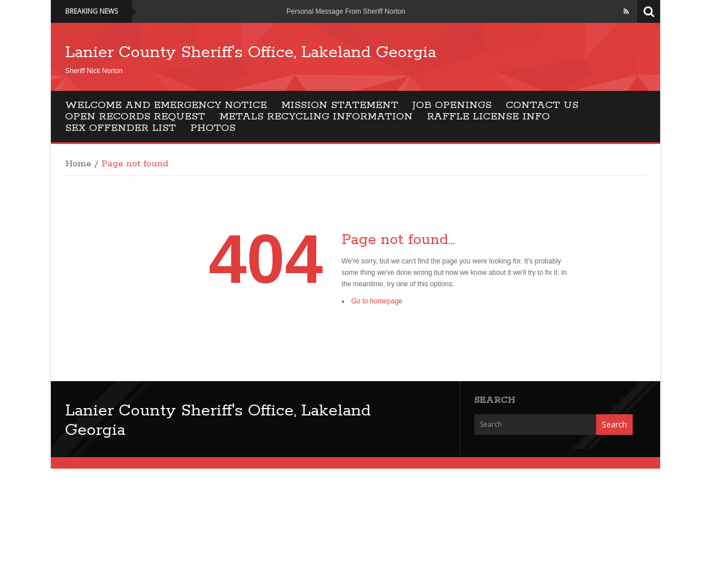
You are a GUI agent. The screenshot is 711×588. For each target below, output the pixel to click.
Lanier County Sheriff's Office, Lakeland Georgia (251, 53)
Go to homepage (377, 301)
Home (78, 164)
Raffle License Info (488, 117)
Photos (213, 128)
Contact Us (542, 105)
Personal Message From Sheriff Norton (346, 11)
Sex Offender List (121, 128)
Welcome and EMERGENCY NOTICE (166, 105)
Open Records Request (135, 117)
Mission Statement (340, 105)
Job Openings (452, 105)
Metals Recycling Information (316, 117)
